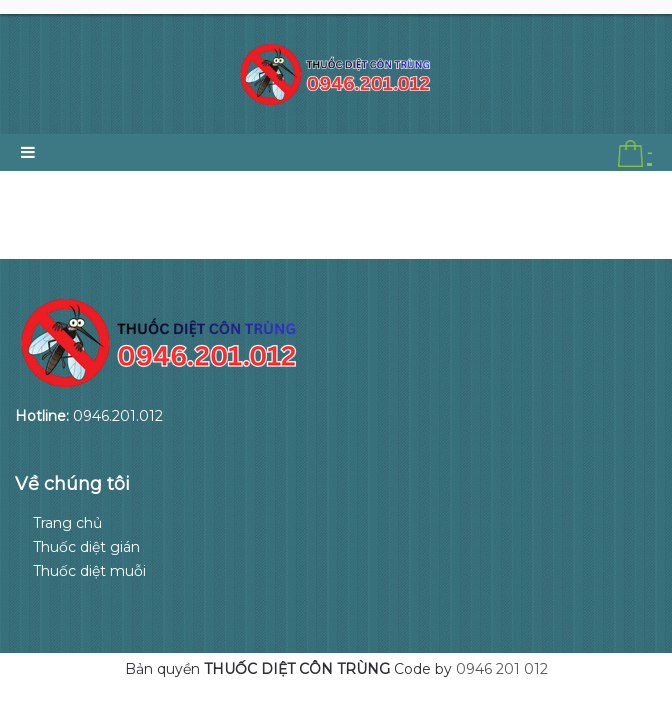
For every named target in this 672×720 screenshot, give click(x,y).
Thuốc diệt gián (86, 547)
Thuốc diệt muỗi (89, 571)
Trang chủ (67, 523)
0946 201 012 (502, 669)
